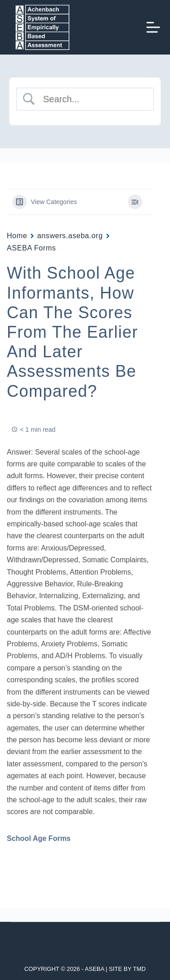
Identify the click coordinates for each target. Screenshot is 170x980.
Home (17, 236)
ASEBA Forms (31, 248)
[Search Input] (92, 99)
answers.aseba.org (70, 236)
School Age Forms (39, 838)
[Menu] (153, 27)
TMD (139, 969)
